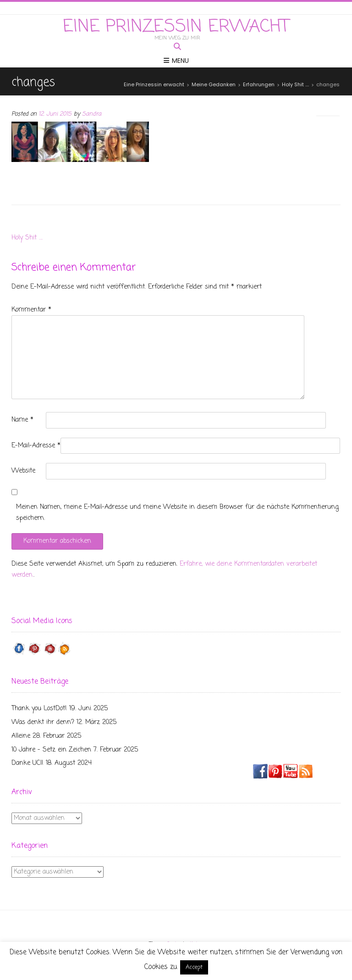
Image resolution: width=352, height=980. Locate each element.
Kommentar (31, 310)
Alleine (21, 736)
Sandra (92, 114)
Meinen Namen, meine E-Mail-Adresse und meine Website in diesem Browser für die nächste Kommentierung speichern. (177, 513)
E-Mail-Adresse (36, 446)
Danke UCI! (27, 763)
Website (23, 471)
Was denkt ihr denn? (43, 722)
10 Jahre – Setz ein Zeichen (51, 750)
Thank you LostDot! (39, 709)
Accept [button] (194, 967)
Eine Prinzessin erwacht (176, 27)
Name (22, 420)
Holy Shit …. (27, 238)
